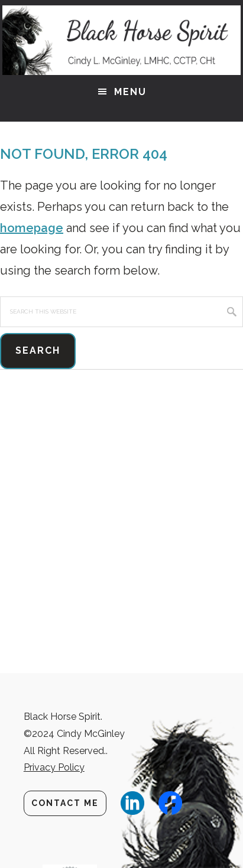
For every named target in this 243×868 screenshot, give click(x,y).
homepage (32, 228)
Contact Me (65, 803)
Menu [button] (130, 92)
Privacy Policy (54, 767)
